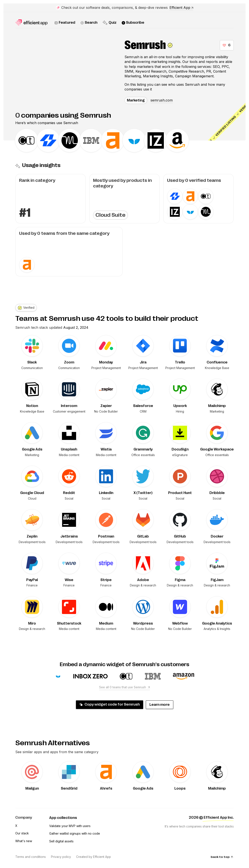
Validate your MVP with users (70, 826)
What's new (24, 841)
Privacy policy (61, 857)
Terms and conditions (31, 857)
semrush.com (162, 100)
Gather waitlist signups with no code (75, 833)
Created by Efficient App (94, 857)
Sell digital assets (61, 841)
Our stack (22, 833)
